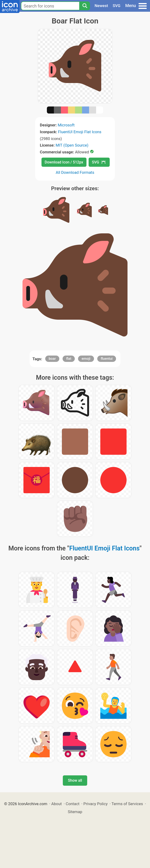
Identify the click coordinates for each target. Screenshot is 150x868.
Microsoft (66, 125)
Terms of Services (127, 804)
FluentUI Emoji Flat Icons (80, 132)
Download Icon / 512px (64, 162)
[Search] (85, 6)
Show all (75, 780)
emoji (86, 359)
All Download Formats (75, 172)
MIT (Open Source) (72, 145)
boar (52, 359)
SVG (117, 6)
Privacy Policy (96, 804)
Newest (101, 6)
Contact (73, 804)
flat (69, 359)
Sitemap (75, 812)
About (57, 804)
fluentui (107, 359)
